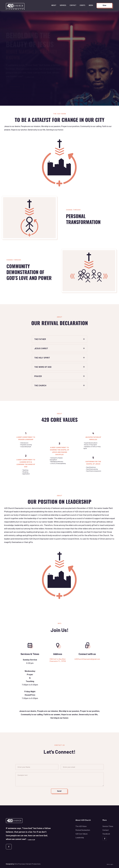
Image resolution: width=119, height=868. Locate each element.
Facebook (106, 834)
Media (91, 5)
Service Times (108, 826)
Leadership (80, 838)
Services (63, 5)
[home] (28, 5)
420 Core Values (82, 834)
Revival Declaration (83, 830)
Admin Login (110, 864)
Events (83, 5)
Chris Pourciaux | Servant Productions (27, 864)
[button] (54, 5)
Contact (73, 5)
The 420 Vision (81, 826)
